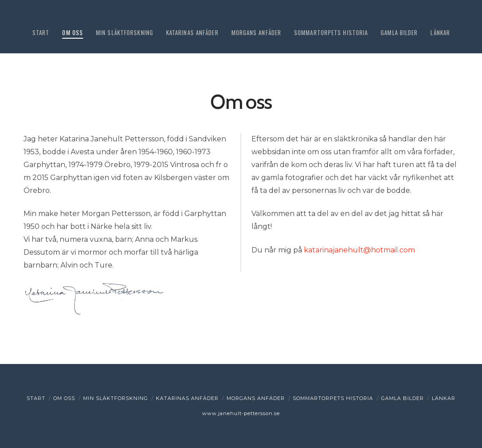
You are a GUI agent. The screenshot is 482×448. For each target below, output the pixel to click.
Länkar (444, 398)
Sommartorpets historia (333, 398)
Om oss (64, 398)
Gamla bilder (402, 398)
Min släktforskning (116, 398)
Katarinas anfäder (187, 398)
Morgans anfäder (256, 398)
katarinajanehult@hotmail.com (359, 250)
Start (36, 398)
